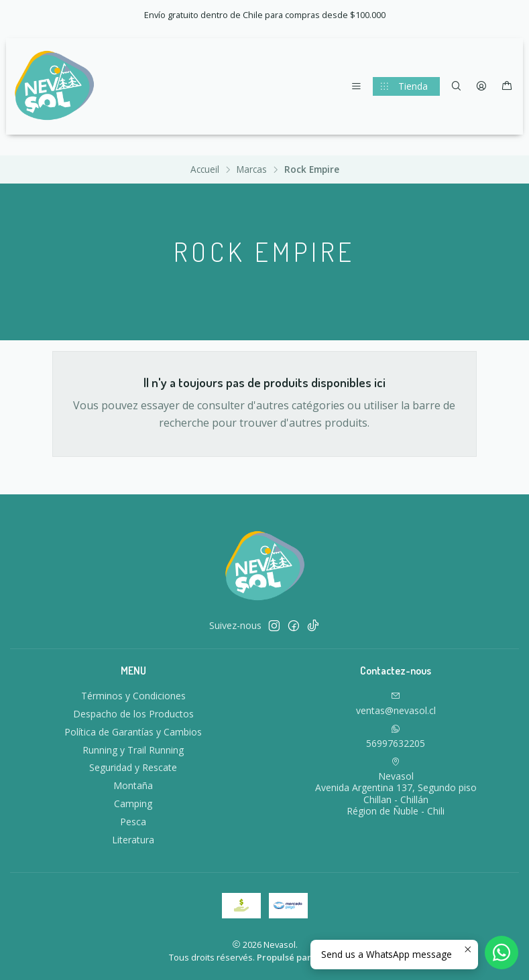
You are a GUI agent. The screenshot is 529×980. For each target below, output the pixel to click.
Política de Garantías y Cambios (133, 732)
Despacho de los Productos (133, 714)
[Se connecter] (481, 87)
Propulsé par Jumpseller (308, 957)
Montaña (133, 785)
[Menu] (356, 87)
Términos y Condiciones (133, 696)
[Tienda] (406, 86)
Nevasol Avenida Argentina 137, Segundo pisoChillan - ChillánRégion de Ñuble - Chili (396, 787)
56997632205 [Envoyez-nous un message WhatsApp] (396, 737)
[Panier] (507, 87)
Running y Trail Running (133, 750)
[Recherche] (456, 87)
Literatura (133, 840)
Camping (133, 803)
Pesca (133, 822)
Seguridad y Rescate (133, 767)
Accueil (205, 169)
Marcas (252, 169)
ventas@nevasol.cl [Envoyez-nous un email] (396, 704)
